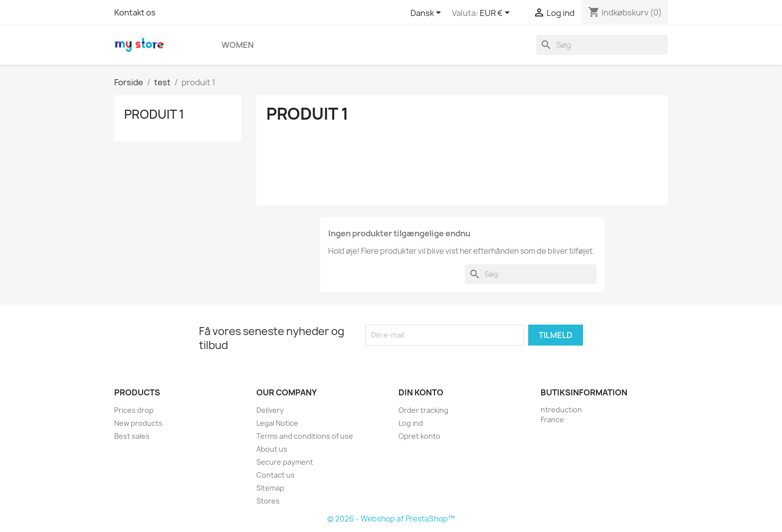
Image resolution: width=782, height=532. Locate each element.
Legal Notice (277, 423)
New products (138, 423)
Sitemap (270, 488)
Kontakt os (135, 12)
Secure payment (285, 462)
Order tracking (423, 410)
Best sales (132, 436)
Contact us (276, 475)
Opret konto (419, 436)
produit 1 (154, 114)
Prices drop (134, 410)
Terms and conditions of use (305, 436)
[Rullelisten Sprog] (427, 13)
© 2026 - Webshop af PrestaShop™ (391, 519)
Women (238, 45)
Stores (268, 501)
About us (272, 449)
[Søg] (602, 45)
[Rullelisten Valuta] (496, 13)
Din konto (421, 392)
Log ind (411, 423)
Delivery (270, 410)
